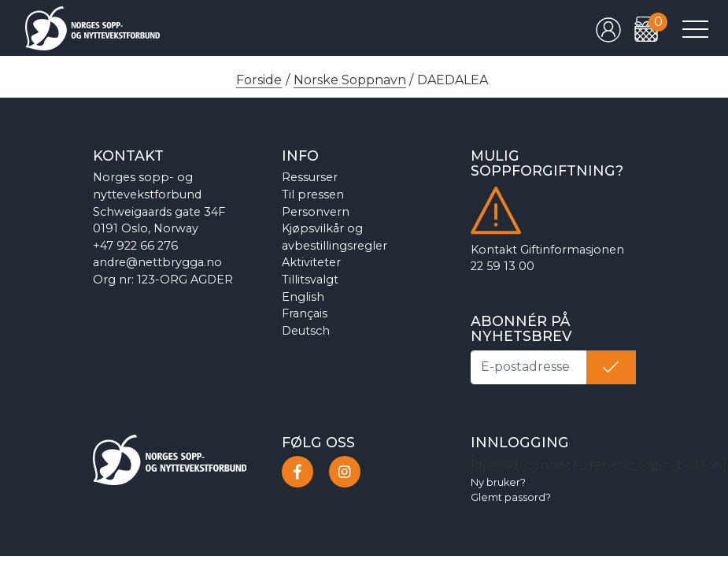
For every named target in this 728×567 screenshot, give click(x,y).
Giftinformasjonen (572, 250)
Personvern (316, 212)
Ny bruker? (498, 482)
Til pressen (313, 195)
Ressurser (310, 177)
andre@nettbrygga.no (157, 262)
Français (305, 313)
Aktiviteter (311, 262)
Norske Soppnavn (350, 80)
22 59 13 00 (503, 266)
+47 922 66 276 (135, 246)
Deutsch (306, 331)
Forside (259, 80)
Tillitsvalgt (310, 280)
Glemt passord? (511, 497)
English (303, 297)
